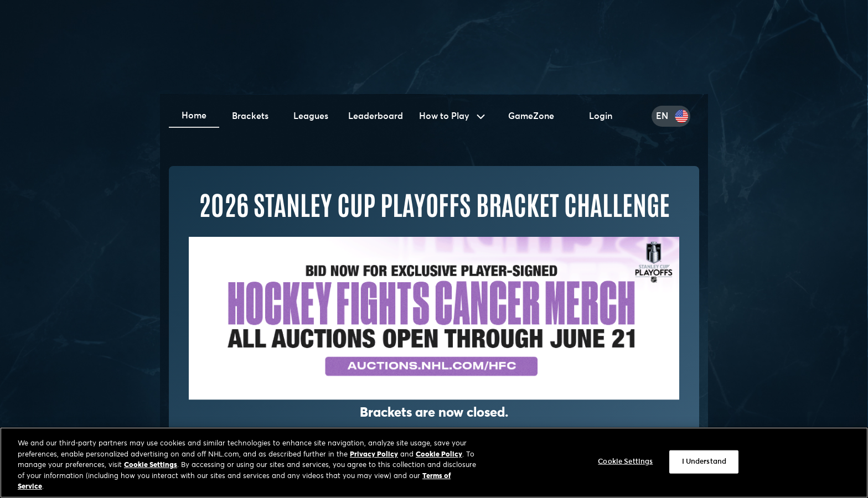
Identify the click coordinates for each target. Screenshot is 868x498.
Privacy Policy (374, 456)
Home (194, 116)
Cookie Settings (151, 467)
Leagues (311, 116)
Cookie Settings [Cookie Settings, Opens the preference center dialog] (625, 463)
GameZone (531, 116)
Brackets (250, 116)
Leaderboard (376, 116)
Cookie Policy (439, 456)
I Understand (704, 463)
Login (601, 116)
